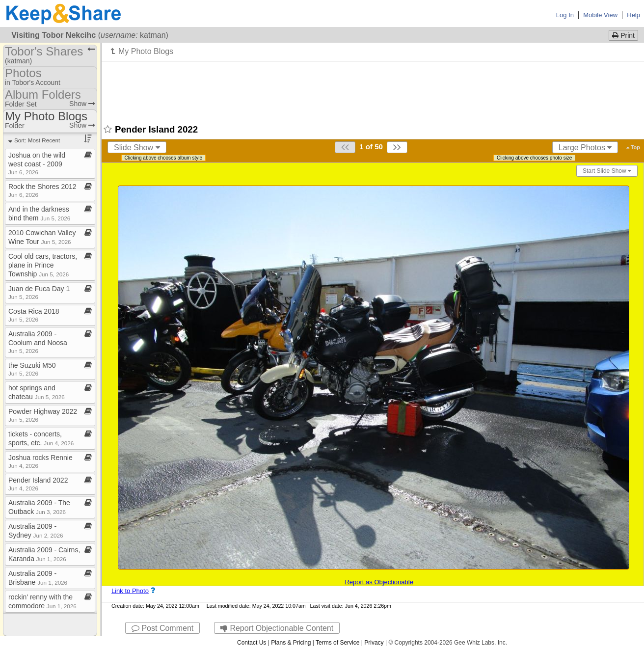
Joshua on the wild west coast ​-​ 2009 (37, 163)
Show (82, 104)
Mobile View (600, 15)
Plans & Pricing (291, 643)
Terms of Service (337, 643)
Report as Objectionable (379, 582)
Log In (565, 15)
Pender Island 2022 (38, 484)
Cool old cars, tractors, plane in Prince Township (43, 265)
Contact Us (252, 643)
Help (633, 15)
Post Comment (162, 628)
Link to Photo (130, 591)
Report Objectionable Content (277, 628)
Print (623, 35)
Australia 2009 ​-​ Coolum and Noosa (38, 342)
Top (633, 147)
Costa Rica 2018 (34, 315)
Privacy (374, 643)
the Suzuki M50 (32, 369)
